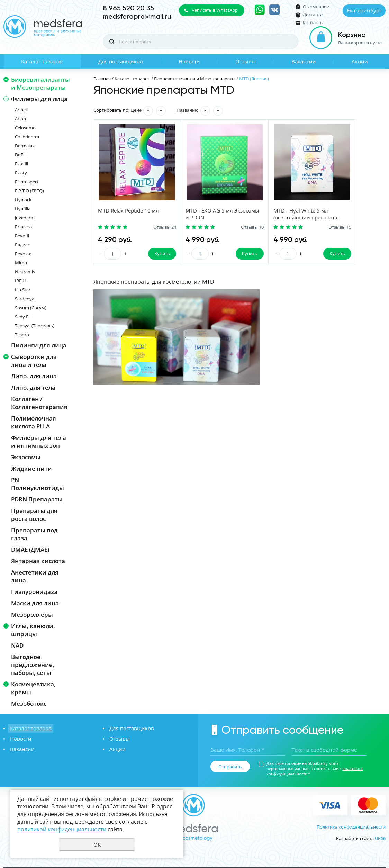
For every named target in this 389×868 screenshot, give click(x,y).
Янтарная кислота (38, 561)
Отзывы (246, 61)
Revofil (22, 236)
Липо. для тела (33, 387)
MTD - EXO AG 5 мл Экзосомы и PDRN (195, 214)
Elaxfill (21, 164)
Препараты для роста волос (34, 515)
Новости (189, 61)
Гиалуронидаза (34, 592)
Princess (23, 227)
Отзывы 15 (296, 227)
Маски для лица (35, 603)
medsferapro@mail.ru (137, 16)
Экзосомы (26, 457)
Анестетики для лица (35, 576)
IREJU (20, 281)
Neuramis (25, 272)
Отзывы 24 (150, 227)
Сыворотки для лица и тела (34, 361)
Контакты (313, 23)
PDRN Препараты (37, 499)
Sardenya (25, 299)
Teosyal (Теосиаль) (35, 326)
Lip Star (23, 290)
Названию (188, 110)
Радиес (22, 245)
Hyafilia (23, 209)
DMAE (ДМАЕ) (30, 549)
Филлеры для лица (39, 99)
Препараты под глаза (34, 534)
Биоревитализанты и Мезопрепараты (40, 83)
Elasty (21, 173)
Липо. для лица (34, 376)
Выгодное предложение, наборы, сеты (33, 665)
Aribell (21, 110)
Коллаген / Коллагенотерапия (39, 403)
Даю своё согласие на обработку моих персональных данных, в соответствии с (315, 768)
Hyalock (23, 200)
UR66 (380, 838)
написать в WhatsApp (215, 10)
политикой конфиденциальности (62, 829)
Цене (136, 110)
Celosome (25, 128)
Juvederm (25, 218)
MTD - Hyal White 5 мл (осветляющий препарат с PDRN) (275, 218)
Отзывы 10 (223, 227)
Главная (102, 79)
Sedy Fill (23, 317)
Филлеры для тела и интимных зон (39, 442)
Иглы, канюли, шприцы (33, 630)
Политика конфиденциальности (351, 827)
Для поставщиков (121, 61)
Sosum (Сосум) (31, 308)
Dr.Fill (21, 155)
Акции (360, 61)
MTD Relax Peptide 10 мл (129, 211)
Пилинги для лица (39, 345)
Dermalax (25, 146)
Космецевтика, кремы (33, 688)
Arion (20, 119)
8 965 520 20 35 (128, 8)
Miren (21, 263)
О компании (316, 7)
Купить (147, 254)
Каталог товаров (42, 61)
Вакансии (304, 61)
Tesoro (22, 335)
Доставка (313, 15)
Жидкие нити (31, 468)
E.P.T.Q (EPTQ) (29, 191)
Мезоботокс (29, 703)
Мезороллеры (32, 614)
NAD (17, 645)
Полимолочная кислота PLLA (34, 422)
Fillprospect (27, 182)
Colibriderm (27, 137)
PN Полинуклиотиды (38, 484)
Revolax (23, 254)
